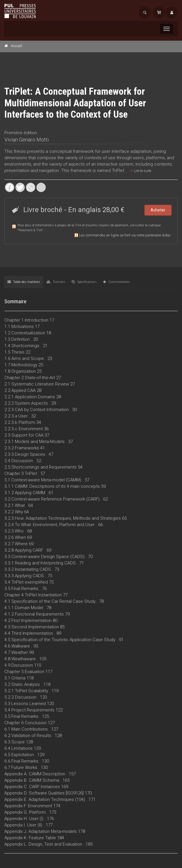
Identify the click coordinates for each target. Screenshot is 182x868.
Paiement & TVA (30, 230)
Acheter (158, 210)
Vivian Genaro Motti (26, 140)
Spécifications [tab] (84, 282)
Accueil (16, 46)
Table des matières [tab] (24, 282)
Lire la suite (141, 171)
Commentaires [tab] (117, 282)
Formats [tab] (56, 282)
